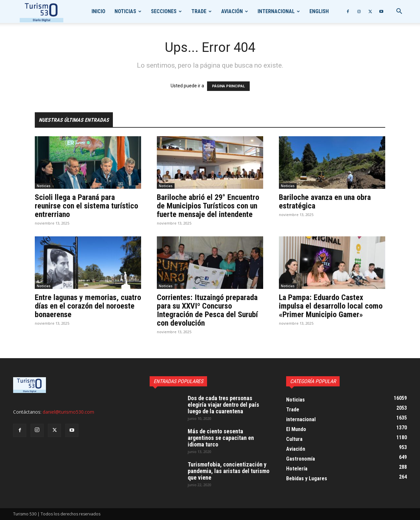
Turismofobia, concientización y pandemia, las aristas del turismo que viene (229, 471)
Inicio (98, 11)
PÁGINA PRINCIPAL (228, 86)
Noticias (125, 11)
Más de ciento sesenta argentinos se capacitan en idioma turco (221, 438)
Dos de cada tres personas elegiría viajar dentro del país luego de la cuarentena (223, 405)
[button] (399, 12)
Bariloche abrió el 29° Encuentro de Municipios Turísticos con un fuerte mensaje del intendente (208, 206)
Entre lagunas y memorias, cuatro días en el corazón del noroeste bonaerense (88, 306)
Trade (199, 11)
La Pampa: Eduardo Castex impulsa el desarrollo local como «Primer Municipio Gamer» (331, 306)
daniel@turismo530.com (68, 412)
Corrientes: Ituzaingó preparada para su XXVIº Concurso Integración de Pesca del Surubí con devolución (207, 310)
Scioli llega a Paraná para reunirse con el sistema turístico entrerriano (86, 206)
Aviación (232, 11)
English (319, 11)
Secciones (164, 11)
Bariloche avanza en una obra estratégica (325, 202)
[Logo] (42, 12)
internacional (276, 11)
